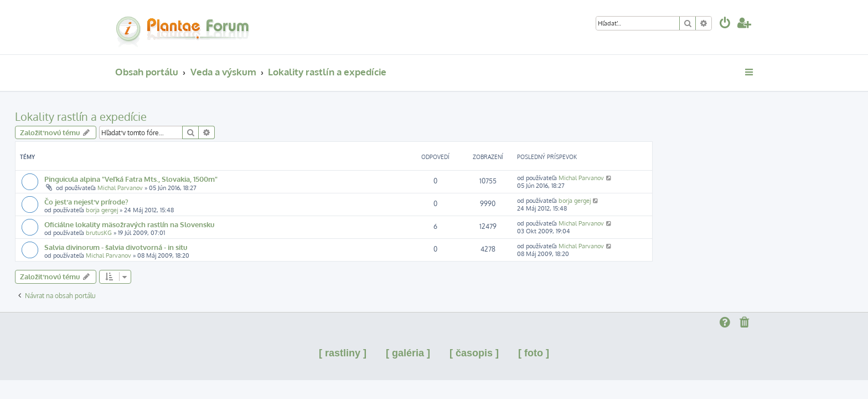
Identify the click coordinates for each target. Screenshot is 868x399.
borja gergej (202, 210)
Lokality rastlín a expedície (181, 116)
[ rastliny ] (343, 353)
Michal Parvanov (220, 188)
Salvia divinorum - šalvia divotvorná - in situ (216, 247)
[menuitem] (725, 24)
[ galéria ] (408, 353)
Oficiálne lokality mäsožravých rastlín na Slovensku (229, 224)
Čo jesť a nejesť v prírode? (187, 201)
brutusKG (199, 233)
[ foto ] (534, 353)
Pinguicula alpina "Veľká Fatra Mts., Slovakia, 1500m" (231, 179)
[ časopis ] (474, 353)
